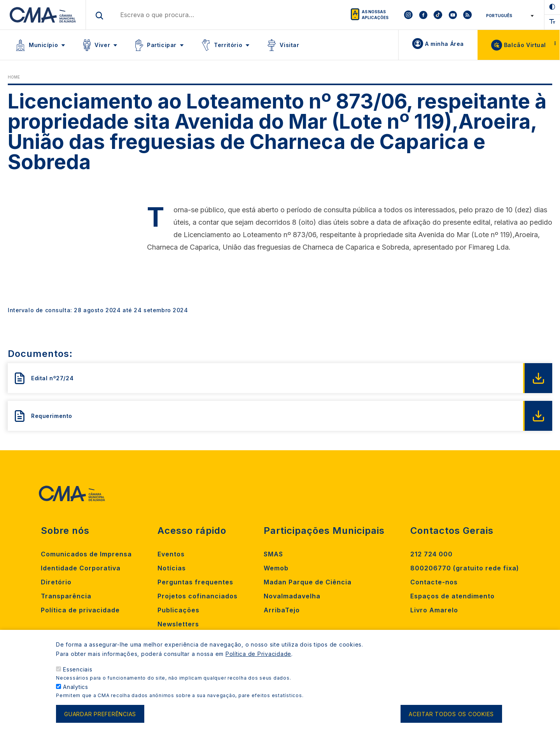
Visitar (289, 45)
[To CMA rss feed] (467, 15)
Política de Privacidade (258, 661)
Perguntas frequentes (195, 582)
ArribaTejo (282, 610)
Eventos (171, 554)
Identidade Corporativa (81, 568)
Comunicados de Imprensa (86, 554)
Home (14, 77)
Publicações (178, 610)
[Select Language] (508, 16)
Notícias (172, 568)
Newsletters (178, 624)
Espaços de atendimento (452, 596)
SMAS (273, 554)
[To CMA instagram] (408, 15)
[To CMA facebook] (423, 15)
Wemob (276, 568)
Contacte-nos (434, 582)
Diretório (56, 582)
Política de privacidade (80, 610)
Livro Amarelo (434, 610)
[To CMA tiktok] (438, 15)
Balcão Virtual (525, 45)
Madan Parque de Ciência (308, 582)
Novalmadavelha (292, 596)
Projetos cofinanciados (198, 596)
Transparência (66, 596)
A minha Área (444, 44)
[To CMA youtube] (453, 15)
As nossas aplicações (375, 15)
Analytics (76, 694)
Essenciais (78, 677)
